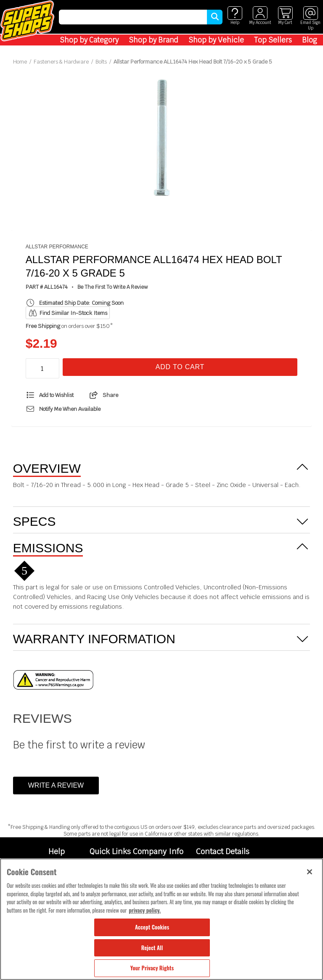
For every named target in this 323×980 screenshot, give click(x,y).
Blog (310, 40)
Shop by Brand (154, 40)
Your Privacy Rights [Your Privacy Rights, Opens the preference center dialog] (152, 968)
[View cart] (285, 16)
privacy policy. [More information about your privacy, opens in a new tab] (145, 910)
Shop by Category (89, 40)
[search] (133, 17)
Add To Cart (180, 367)
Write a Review (56, 785)
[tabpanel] (162, 138)
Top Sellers (273, 40)
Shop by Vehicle (216, 40)
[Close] (310, 872)
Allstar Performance (57, 247)
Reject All (152, 948)
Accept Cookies (152, 927)
